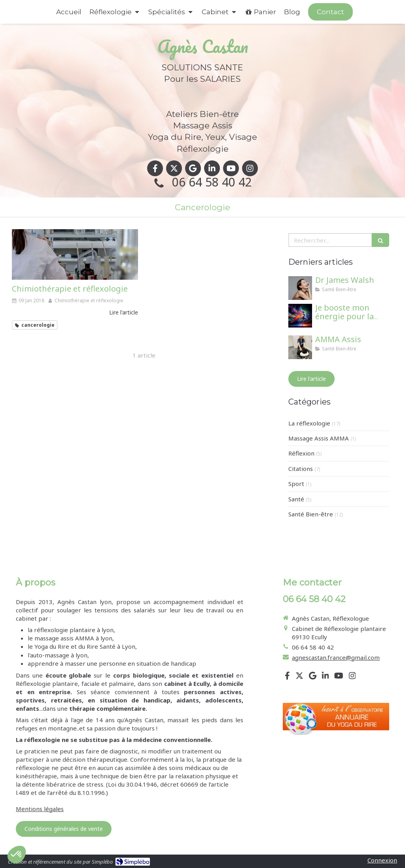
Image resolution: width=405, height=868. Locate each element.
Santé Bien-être (311, 514)
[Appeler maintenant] (330, 12)
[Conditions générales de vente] (64, 829)
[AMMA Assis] (300, 347)
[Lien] (336, 719)
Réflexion (301, 453)
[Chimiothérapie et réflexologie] (75, 254)
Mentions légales (40, 809)
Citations (301, 469)
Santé (296, 499)
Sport (296, 484)
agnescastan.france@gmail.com (336, 657)
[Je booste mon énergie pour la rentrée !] (300, 316)
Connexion (382, 860)
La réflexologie (309, 423)
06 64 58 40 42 (212, 182)
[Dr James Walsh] (300, 288)
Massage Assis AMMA (319, 438)
